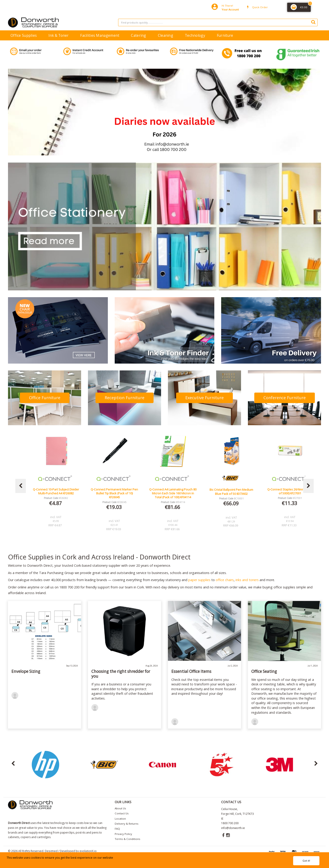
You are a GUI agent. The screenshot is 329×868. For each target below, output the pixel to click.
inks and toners (247, 580)
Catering (138, 35)
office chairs (225, 580)
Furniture (225, 35)
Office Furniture (45, 398)
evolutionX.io (88, 851)
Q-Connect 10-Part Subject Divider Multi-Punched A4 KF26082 (114, 491)
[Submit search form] (313, 22)
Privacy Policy (123, 834)
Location (120, 819)
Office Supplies (24, 35)
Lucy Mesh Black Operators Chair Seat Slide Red (56, 491)
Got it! (306, 861)
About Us (120, 808)
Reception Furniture (125, 398)
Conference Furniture (285, 398)
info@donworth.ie (233, 828)
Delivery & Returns (127, 824)
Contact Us (122, 813)
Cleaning (166, 35)
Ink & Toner (58, 35)
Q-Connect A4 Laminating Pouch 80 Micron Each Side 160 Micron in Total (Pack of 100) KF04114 (231, 493)
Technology (195, 35)
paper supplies (199, 580)
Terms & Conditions (127, 839)
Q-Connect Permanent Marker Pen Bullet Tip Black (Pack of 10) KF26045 (173, 493)
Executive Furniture (204, 398)
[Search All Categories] (218, 22)
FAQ (117, 829)
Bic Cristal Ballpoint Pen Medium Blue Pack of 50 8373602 (290, 492)
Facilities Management (100, 35)
